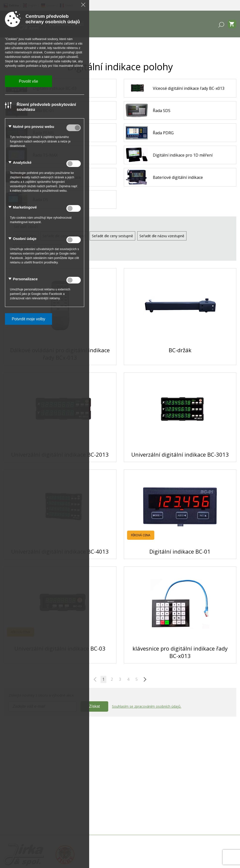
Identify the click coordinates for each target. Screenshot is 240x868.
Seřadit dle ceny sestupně (112, 236)
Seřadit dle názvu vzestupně (162, 236)
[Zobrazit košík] (232, 24)
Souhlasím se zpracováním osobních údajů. (147, 706)
